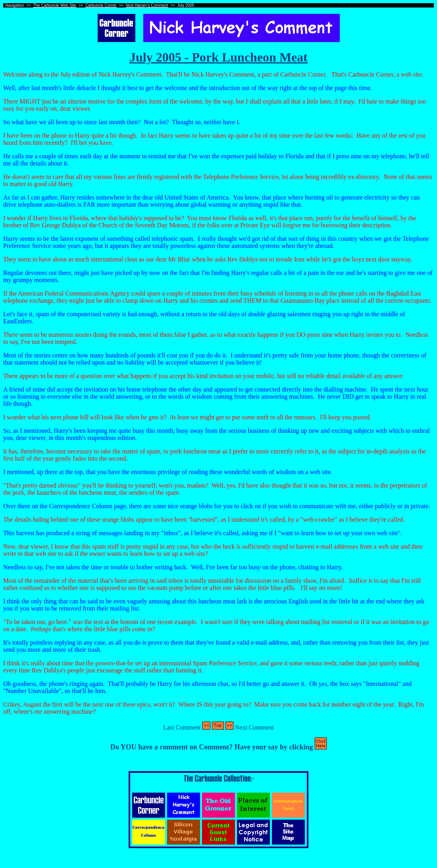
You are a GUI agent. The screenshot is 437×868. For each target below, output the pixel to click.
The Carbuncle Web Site (55, 5)
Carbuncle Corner (101, 5)
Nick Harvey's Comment (147, 5)
